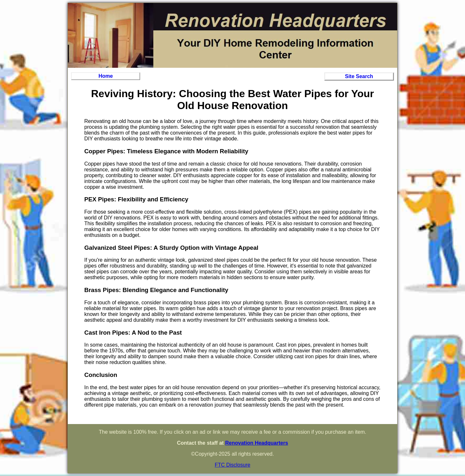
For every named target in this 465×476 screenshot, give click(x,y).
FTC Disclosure (232, 465)
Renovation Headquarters (257, 443)
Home (106, 76)
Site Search (359, 76)
